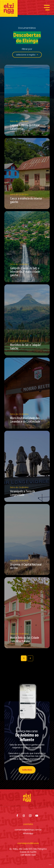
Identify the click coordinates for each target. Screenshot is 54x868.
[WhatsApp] (28, 833)
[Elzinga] (9, 8)
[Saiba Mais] (27, 770)
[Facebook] (17, 816)
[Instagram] (30, 816)
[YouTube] (37, 816)
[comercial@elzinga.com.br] (28, 830)
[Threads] (24, 816)
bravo (50, 865)
